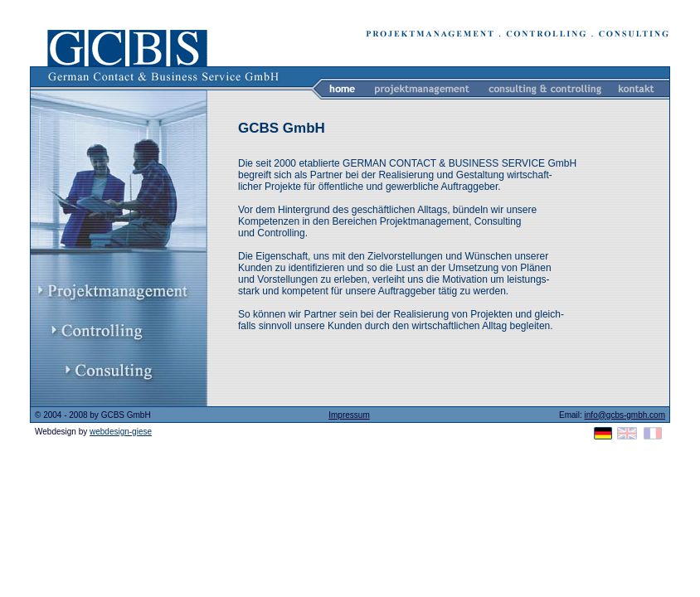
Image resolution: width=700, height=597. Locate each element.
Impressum (349, 415)
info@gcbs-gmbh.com (625, 415)
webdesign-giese (121, 432)
